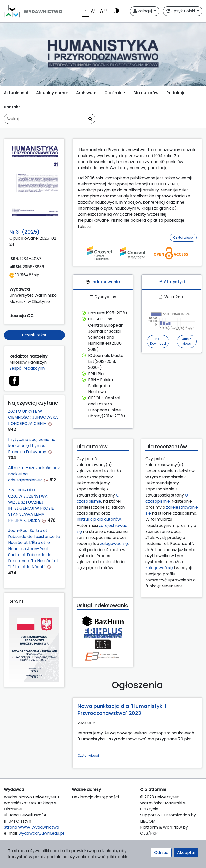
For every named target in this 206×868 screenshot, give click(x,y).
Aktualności (16, 93)
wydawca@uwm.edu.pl (41, 833)
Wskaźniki (172, 297)
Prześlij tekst (34, 335)
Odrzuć (161, 852)
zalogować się (114, 544)
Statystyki (172, 282)
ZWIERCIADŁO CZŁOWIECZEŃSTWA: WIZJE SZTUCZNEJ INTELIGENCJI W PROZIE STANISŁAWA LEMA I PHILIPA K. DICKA (31, 505)
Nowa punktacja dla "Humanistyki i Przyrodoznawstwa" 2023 (122, 710)
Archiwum (86, 93)
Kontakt (12, 107)
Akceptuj (186, 852)
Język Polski (181, 11)
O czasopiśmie (98, 498)
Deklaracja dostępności (95, 797)
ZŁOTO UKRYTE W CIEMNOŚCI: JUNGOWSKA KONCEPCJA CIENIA (33, 417)
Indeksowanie (103, 282)
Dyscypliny (103, 297)
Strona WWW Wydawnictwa (32, 827)
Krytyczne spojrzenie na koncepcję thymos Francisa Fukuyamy (32, 446)
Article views (187, 341)
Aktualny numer (52, 93)
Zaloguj (143, 11)
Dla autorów (146, 93)
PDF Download (158, 341)
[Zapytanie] (50, 119)
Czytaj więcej (183, 238)
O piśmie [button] (113, 93)
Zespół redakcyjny (27, 368)
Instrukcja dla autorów (99, 519)
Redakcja (176, 93)
